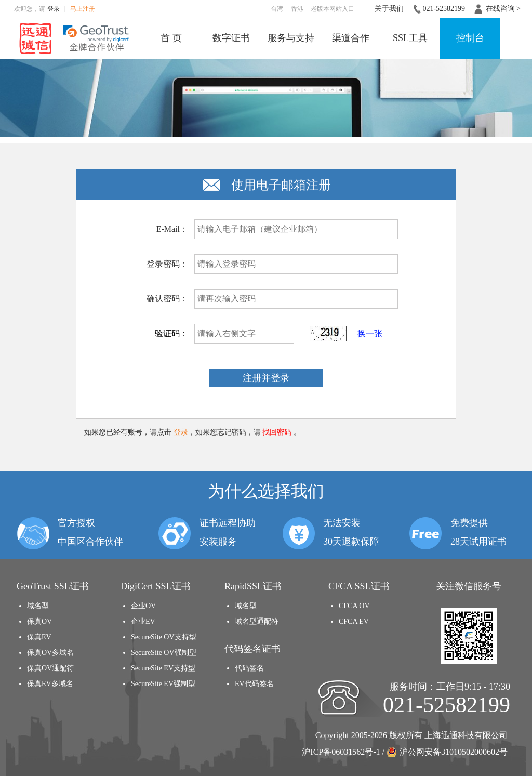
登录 (54, 9)
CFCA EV (354, 621)
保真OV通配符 (50, 668)
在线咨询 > (503, 9)
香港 (297, 9)
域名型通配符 (257, 621)
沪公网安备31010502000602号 (447, 752)
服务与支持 (291, 38)
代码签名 (249, 668)
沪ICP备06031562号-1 (341, 752)
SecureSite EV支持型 (163, 668)
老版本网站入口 (332, 9)
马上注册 (83, 9)
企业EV (143, 621)
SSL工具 (410, 38)
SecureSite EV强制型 (163, 684)
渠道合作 (351, 38)
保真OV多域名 (50, 653)
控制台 (470, 38)
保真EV (39, 637)
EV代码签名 (254, 684)
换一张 (370, 333)
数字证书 (231, 38)
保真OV (39, 621)
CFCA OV (354, 606)
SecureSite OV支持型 (164, 637)
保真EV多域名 (50, 684)
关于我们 (389, 9)
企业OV (143, 606)
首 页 (171, 38)
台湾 (277, 9)
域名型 (38, 606)
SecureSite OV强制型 (164, 653)
